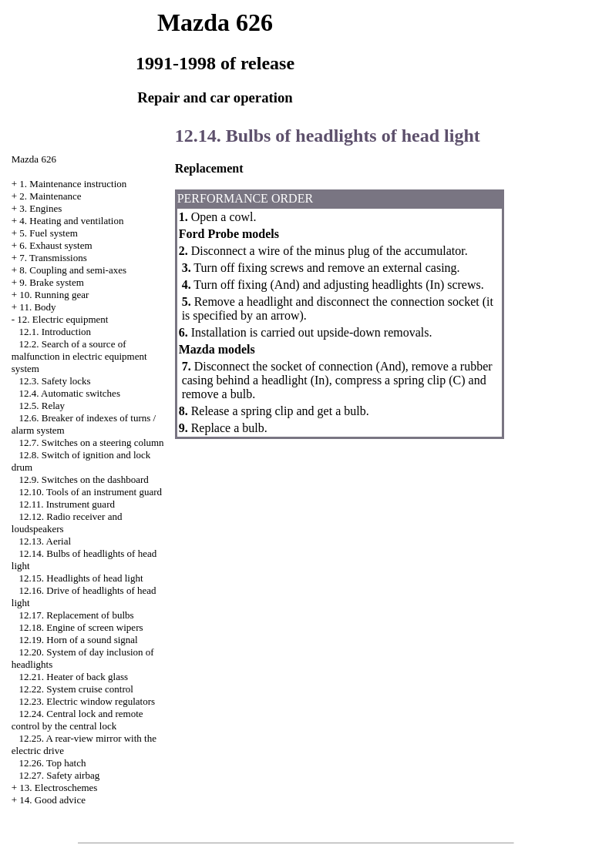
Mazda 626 (34, 159)
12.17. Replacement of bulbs (77, 615)
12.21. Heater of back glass (74, 677)
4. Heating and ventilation (71, 221)
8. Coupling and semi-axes (73, 270)
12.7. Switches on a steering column (92, 442)
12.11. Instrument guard (67, 504)
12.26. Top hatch (53, 763)
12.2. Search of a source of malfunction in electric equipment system (79, 356)
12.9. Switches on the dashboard (84, 479)
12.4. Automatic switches (70, 393)
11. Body (37, 307)
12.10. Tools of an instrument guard (91, 492)
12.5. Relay (42, 406)
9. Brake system (51, 282)
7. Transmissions (53, 258)
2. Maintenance (50, 196)
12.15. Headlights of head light (81, 578)
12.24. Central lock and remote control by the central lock (77, 720)
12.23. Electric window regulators (87, 701)
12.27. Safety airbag (60, 775)
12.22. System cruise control (76, 689)
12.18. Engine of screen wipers (81, 627)
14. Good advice (52, 800)
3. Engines (40, 208)
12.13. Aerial (45, 541)
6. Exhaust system (55, 245)
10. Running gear (54, 295)
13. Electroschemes (58, 788)
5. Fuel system (48, 233)
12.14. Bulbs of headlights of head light (328, 136)
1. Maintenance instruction (73, 184)
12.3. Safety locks (55, 381)
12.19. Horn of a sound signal (79, 640)
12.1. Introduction (55, 332)
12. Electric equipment (62, 319)
